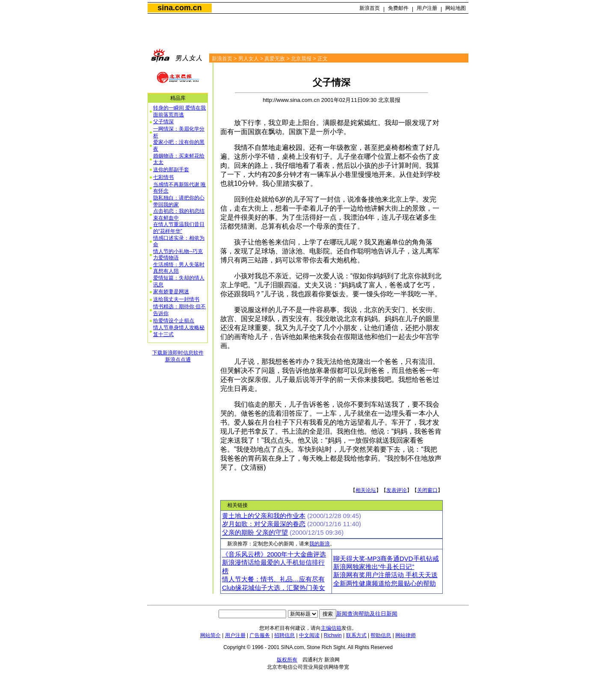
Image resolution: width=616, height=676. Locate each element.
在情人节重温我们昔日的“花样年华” (179, 228)
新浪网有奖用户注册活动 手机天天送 (385, 575)
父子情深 (163, 122)
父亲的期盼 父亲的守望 (255, 533)
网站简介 (210, 635)
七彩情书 (163, 177)
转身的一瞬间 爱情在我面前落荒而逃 (179, 111)
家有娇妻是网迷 (171, 292)
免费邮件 (398, 8)
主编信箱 (331, 628)
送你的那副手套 (171, 170)
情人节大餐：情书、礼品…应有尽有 (273, 579)
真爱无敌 (275, 59)
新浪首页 (370, 8)
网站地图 (456, 8)
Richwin (333, 635)
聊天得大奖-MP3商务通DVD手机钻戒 (386, 559)
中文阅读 (309, 635)
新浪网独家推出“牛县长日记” (374, 567)
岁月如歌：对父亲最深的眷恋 (264, 524)
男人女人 (249, 59)
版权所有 (287, 660)
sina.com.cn (179, 8)
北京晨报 (301, 59)
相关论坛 (366, 490)
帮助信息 (381, 635)
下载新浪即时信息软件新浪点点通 (178, 356)
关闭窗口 (427, 490)
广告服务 (260, 635)
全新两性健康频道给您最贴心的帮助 (385, 584)
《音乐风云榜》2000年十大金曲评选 (274, 554)
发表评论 (397, 490)
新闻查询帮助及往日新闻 (367, 614)
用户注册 (427, 8)
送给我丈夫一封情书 (176, 299)
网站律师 (406, 635)
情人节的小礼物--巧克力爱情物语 (178, 255)
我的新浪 (320, 544)
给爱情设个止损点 (174, 321)
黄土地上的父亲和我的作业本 (264, 516)
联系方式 (356, 635)
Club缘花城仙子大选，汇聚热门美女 (274, 588)
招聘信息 (284, 635)
